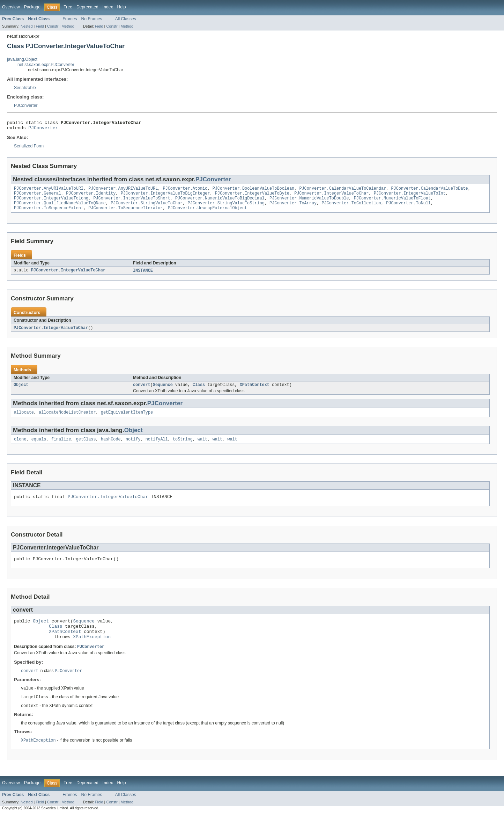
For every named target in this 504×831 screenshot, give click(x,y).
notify (133, 447)
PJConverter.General (38, 197)
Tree (68, 7)
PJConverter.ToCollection (351, 208)
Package (32, 7)
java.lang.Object (22, 59)
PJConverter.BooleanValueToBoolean (254, 191)
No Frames (92, 19)
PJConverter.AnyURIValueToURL (123, 191)
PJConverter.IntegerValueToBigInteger (165, 197)
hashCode (111, 447)
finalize (61, 447)
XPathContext (255, 392)
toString (183, 447)
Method (68, 26)
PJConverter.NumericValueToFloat (392, 202)
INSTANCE (143, 276)
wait (202, 447)
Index (108, 7)
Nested (27, 26)
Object (21, 392)
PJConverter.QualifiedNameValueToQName (60, 208)
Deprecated (87, 7)
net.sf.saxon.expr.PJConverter (46, 65)
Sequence (163, 392)
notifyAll (157, 447)
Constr (53, 26)
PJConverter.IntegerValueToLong (51, 202)
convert (142, 392)
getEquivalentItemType (127, 420)
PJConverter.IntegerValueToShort (132, 202)
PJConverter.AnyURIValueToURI (49, 191)
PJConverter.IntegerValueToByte (252, 197)
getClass (86, 447)
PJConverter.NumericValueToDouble (309, 202)
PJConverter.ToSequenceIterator (125, 213)
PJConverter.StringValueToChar (147, 208)
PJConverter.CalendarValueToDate (429, 191)
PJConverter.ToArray (293, 208)
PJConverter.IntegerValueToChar (331, 197)
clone (20, 447)
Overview (11, 7)
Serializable (25, 88)
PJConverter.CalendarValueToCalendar (343, 191)
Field (40, 26)
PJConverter (26, 105)
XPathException (92, 651)
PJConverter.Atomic (185, 191)
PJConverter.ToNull (408, 208)
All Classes (126, 19)
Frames (70, 19)
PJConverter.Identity (91, 197)
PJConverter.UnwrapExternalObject (207, 213)
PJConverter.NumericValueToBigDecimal (220, 202)
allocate (24, 420)
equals (39, 447)
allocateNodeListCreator (67, 420)
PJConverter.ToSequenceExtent (49, 213)
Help (122, 7)
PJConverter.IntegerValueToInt (409, 197)
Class (199, 392)
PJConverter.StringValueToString (226, 208)
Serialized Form (29, 148)
